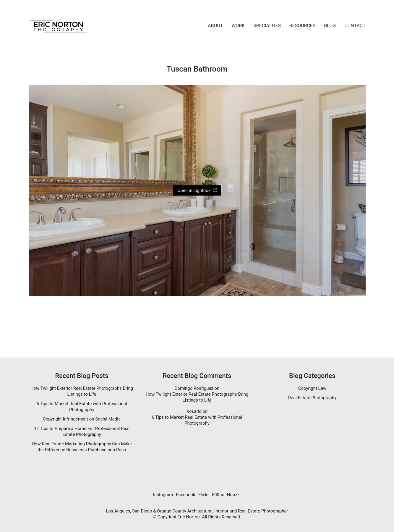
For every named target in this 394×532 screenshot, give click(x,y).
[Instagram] (163, 495)
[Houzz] (233, 495)
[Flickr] (204, 495)
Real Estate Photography (312, 398)
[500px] (218, 495)
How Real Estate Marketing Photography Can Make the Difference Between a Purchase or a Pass (82, 447)
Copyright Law (312, 388)
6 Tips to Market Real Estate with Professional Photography (82, 407)
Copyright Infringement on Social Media (82, 419)
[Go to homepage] (58, 26)
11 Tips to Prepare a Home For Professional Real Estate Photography (82, 431)
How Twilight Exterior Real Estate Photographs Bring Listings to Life (82, 391)
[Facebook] (185, 495)
